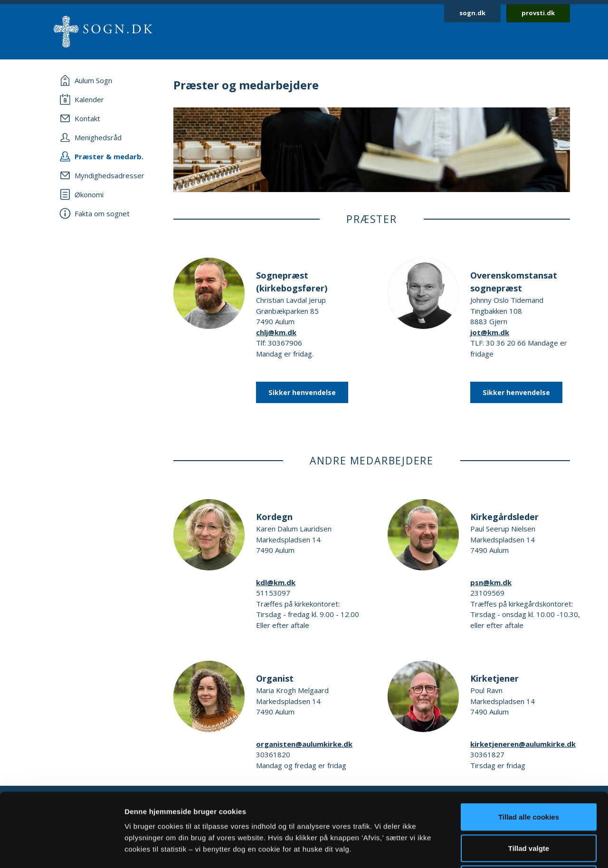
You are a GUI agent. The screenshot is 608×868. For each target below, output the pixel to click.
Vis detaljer (494, 849)
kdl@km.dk (276, 582)
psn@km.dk (491, 582)
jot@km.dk (490, 332)
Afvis (529, 805)
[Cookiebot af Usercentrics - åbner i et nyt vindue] (62, 849)
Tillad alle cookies (529, 743)
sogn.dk (472, 13)
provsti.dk (538, 13)
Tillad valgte (529, 775)
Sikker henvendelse (302, 392)
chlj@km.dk (276, 332)
